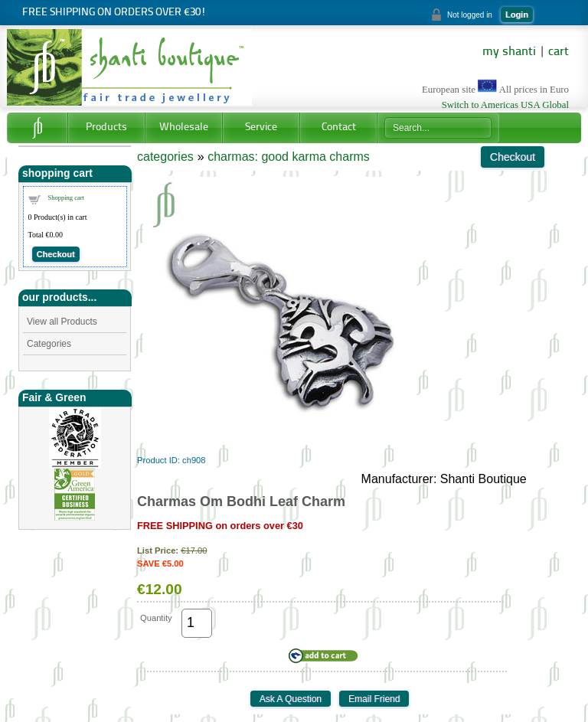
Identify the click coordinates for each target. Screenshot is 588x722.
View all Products (62, 322)
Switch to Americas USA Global (505, 105)
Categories (49, 344)
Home (37, 128)
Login (517, 15)
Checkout (56, 254)
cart (559, 52)
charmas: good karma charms (289, 157)
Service (261, 127)
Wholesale (184, 127)
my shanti (509, 52)
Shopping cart (66, 198)
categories (165, 157)
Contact (339, 127)
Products (106, 127)
